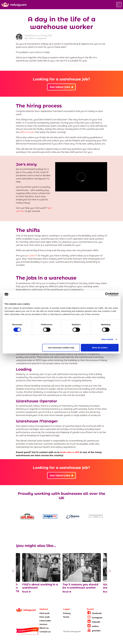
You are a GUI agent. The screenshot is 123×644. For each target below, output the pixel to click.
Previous (13, 571)
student (32, 256)
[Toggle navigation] (119, 5)
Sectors (43, 624)
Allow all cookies (100, 348)
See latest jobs (61, 87)
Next (110, 571)
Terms (66, 617)
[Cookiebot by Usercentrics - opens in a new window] (107, 294)
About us (44, 628)
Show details (107, 339)
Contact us (45, 632)
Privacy (67, 613)
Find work (44, 613)
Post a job (45, 617)
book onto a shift (70, 452)
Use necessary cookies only (61, 348)
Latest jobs (45, 621)
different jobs (27, 132)
